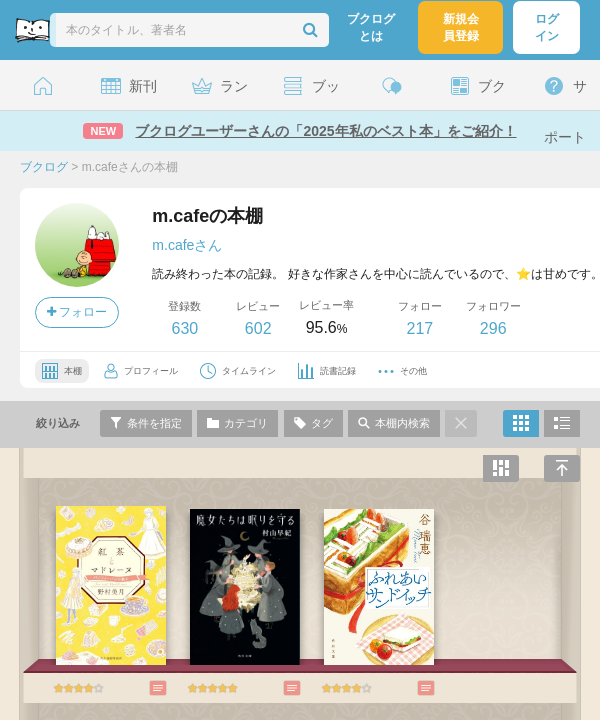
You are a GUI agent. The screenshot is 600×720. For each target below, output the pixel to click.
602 (258, 328)
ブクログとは (371, 27)
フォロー (77, 312)
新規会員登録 (461, 27)
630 (184, 328)
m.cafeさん (187, 245)
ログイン (547, 27)
